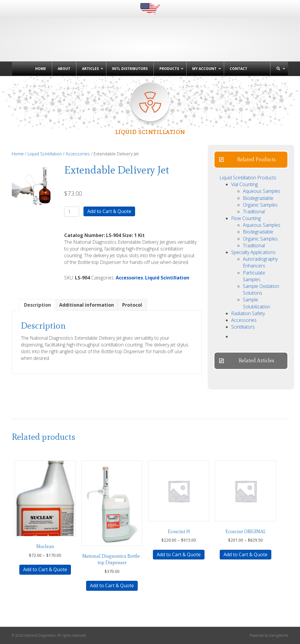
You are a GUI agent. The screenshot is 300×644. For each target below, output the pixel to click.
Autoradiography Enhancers (260, 262)
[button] (251, 160)
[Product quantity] (72, 212)
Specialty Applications (253, 252)
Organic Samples (260, 205)
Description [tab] (37, 305)
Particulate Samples (254, 276)
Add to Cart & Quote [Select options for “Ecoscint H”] (179, 554)
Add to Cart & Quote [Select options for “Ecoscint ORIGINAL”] (246, 554)
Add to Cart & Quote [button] (112, 585)
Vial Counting (244, 184)
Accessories (78, 154)
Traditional (254, 212)
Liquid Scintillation (45, 154)
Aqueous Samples (262, 191)
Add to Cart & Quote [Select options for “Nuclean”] (45, 569)
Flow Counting (246, 218)
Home (18, 154)
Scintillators (243, 327)
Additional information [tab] (87, 305)
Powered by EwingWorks (269, 635)
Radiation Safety (248, 313)
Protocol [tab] (132, 305)
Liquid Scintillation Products (248, 178)
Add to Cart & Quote (109, 211)
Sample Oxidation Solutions (261, 290)
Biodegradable (258, 198)
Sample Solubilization (256, 303)
